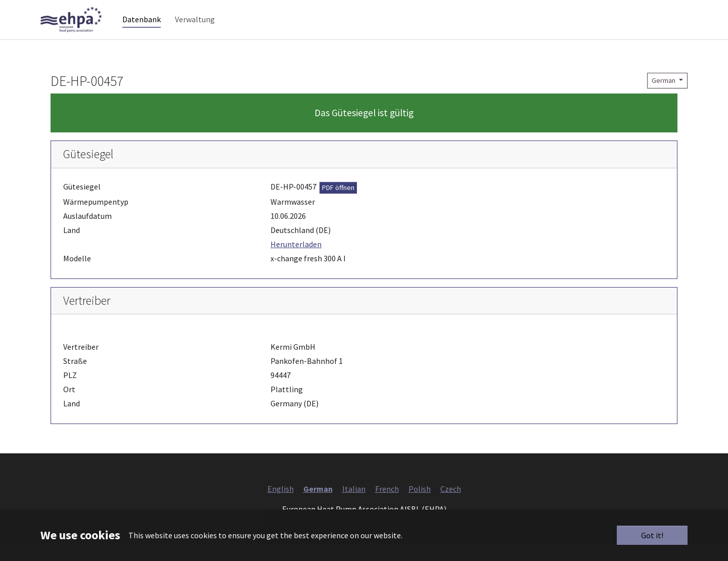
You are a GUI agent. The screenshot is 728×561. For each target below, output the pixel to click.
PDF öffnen (338, 204)
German (664, 97)
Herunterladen (296, 260)
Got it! (652, 535)
